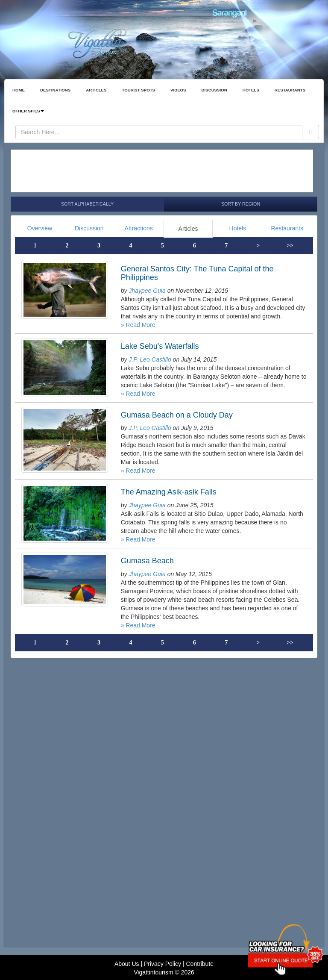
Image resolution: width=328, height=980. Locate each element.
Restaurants (287, 228)
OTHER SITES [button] (28, 111)
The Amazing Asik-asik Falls (169, 492)
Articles (188, 229)
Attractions (139, 228)
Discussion (89, 228)
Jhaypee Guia (147, 291)
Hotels (238, 228)
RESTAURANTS (290, 90)
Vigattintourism (153, 972)
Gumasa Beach (147, 561)
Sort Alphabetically (87, 204)
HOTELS (251, 90)
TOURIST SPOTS (138, 90)
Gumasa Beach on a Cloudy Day (177, 415)
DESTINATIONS (55, 90)
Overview (40, 228)
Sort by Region (241, 204)
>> (290, 246)
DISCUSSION (214, 90)
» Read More (138, 325)
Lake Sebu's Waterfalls (160, 346)
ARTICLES (96, 90)
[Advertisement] (162, 171)
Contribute (200, 964)
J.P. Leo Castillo (150, 359)
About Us (127, 964)
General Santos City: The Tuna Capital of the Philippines (197, 273)
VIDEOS (178, 90)
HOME (19, 90)
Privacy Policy (163, 964)
